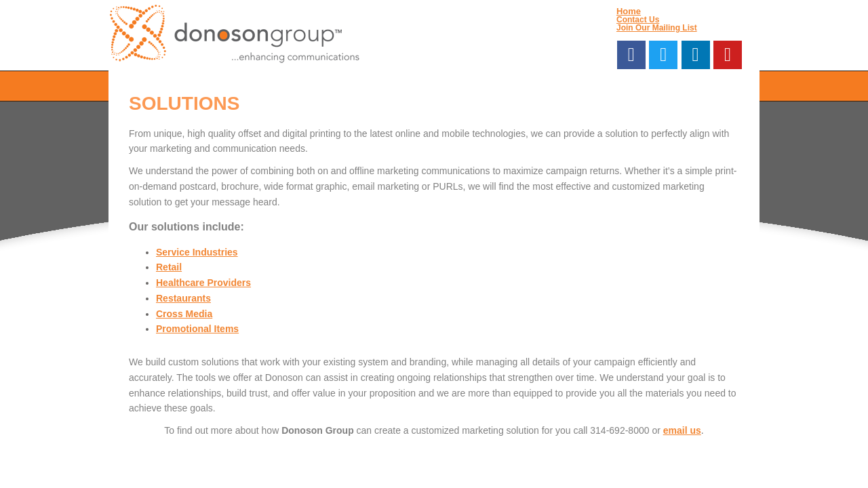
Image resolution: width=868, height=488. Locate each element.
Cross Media (184, 314)
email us (682, 430)
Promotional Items (197, 329)
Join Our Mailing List (657, 28)
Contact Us (638, 20)
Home (629, 11)
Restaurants (183, 298)
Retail (169, 267)
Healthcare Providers (203, 283)
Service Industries (197, 252)
